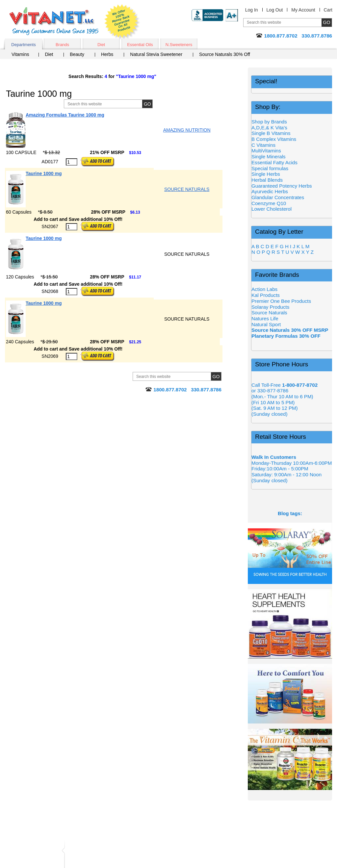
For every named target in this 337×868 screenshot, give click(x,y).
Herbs (107, 54)
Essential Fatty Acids (274, 162)
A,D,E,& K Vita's (269, 128)
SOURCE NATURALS (187, 189)
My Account (303, 10)
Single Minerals (269, 157)
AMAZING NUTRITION (187, 130)
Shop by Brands (271, 122)
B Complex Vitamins (274, 139)
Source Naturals (269, 313)
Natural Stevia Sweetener (156, 54)
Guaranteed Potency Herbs (282, 186)
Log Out (275, 10)
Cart (328, 10)
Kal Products (266, 295)
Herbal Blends (267, 180)
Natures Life (265, 318)
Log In (252, 10)
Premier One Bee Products (281, 301)
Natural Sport (266, 324)
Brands (62, 45)
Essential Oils (140, 45)
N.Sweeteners (179, 45)
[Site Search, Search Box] (117, 104)
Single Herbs (266, 174)
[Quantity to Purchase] (72, 162)
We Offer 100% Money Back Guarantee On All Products (122, 22)
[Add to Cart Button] (97, 162)
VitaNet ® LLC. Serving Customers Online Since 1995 (54, 21)
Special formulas (270, 168)
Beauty (77, 54)
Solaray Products (270, 307)
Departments (23, 45)
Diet (101, 45)
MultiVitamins (266, 151)
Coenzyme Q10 (269, 203)
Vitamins (20, 54)
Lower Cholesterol (272, 209)
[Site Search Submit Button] (147, 104)
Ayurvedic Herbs (270, 191)
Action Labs (264, 289)
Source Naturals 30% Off (225, 54)
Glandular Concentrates (278, 197)
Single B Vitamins (271, 133)
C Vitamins (263, 145)
